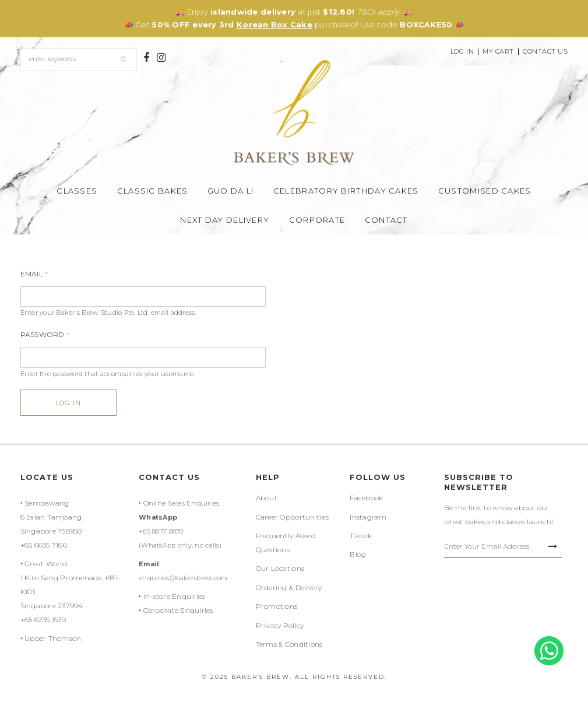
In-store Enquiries (174, 596)
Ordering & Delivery (289, 588)
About (267, 498)
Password (45, 334)
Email (34, 274)
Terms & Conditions (289, 644)
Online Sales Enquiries (182, 503)
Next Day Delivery (225, 220)
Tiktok (361, 536)
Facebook (366, 498)
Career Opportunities (292, 517)
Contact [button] (386, 220)
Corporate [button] (317, 220)
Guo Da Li (231, 191)
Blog (358, 554)
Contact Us (545, 52)
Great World (46, 564)
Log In (462, 52)
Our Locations (280, 568)
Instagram (368, 517)
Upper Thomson (53, 638)
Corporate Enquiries (178, 610)
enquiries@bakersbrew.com (183, 578)
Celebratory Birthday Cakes (346, 191)
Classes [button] (77, 191)
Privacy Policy (280, 625)
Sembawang (47, 503)
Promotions (277, 606)
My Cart (498, 52)
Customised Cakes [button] (485, 191)
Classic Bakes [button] (153, 191)
